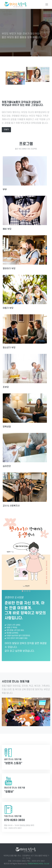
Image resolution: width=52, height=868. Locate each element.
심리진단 (7, 466)
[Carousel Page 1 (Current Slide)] (22, 591)
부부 (5, 189)
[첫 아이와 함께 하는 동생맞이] (26, 554)
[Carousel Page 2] (25, 591)
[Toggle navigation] (47, 4)
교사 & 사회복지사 (11, 506)
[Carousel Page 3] (27, 591)
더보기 (6, 130)
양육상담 (7, 427)
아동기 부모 (8, 308)
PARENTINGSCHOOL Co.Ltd (38, 864)
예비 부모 (7, 229)
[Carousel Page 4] (30, 591)
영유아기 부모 (9, 269)
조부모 (6, 387)
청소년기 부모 (9, 348)
